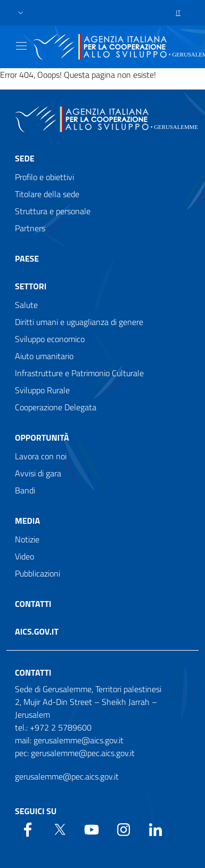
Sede (25, 158)
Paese (27, 258)
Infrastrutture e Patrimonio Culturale (79, 373)
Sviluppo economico (50, 339)
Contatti (33, 604)
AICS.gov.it (37, 631)
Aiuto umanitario (44, 356)
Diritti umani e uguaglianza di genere (79, 322)
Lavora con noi (41, 456)
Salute (26, 305)
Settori (31, 286)
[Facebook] (28, 829)
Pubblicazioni (38, 573)
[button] (21, 13)
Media (27, 521)
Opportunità (42, 437)
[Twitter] (60, 829)
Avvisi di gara (38, 473)
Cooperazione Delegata (56, 407)
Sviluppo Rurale (42, 390)
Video (24, 556)
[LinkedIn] (155, 829)
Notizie (27, 539)
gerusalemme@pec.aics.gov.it (67, 776)
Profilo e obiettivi (44, 177)
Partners (30, 228)
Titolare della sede (47, 194)
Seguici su (36, 811)
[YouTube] (92, 829)
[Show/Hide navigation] (21, 46)
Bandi (25, 490)
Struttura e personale (53, 211)
